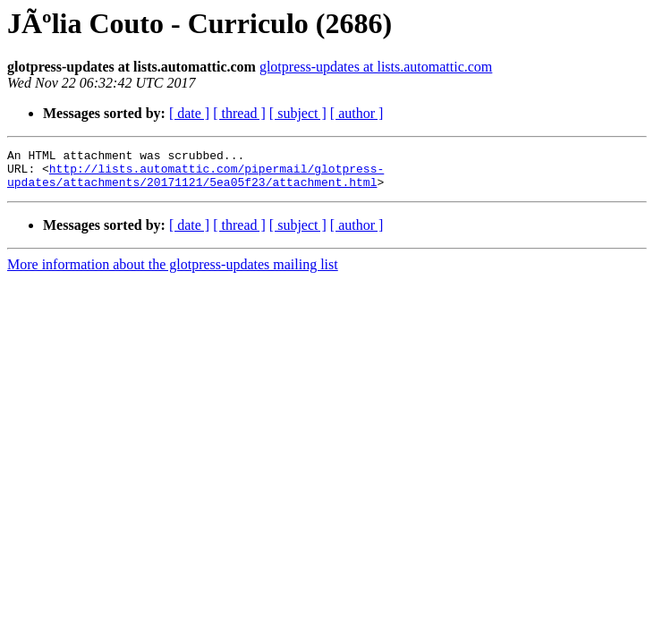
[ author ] (357, 113)
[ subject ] (298, 113)
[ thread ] (239, 113)
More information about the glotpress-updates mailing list (173, 272)
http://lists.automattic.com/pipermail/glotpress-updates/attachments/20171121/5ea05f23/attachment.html (195, 182)
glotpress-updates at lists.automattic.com (376, 67)
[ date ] (189, 113)
